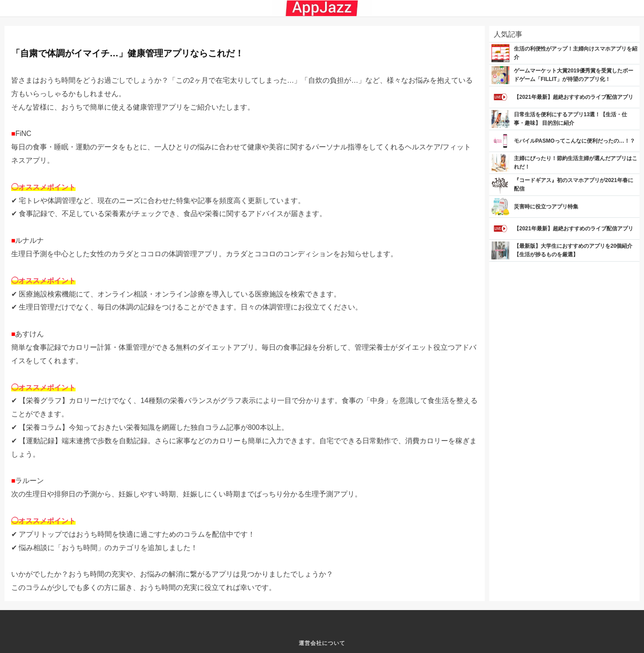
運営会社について (322, 643)
